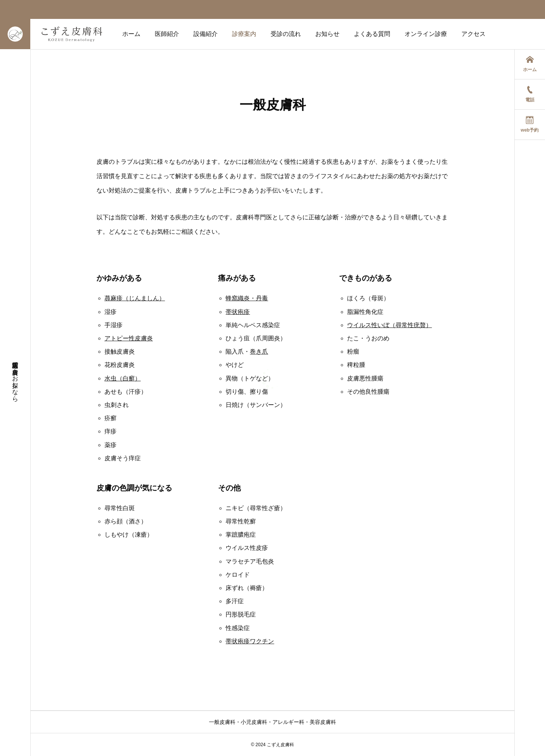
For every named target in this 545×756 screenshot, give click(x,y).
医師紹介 (167, 34)
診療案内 (244, 34)
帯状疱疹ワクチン (250, 641)
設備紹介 (206, 34)
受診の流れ (286, 34)
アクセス (473, 34)
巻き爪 (259, 352)
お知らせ (327, 34)
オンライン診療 (426, 34)
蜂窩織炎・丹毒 (247, 298)
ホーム (131, 34)
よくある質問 (372, 34)
